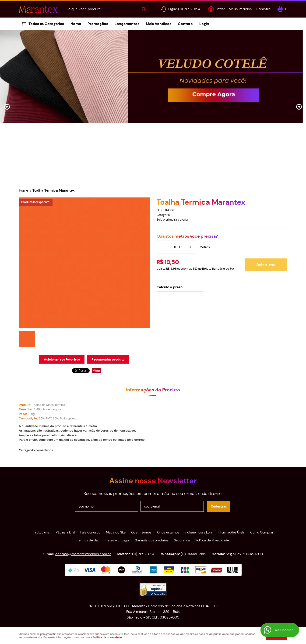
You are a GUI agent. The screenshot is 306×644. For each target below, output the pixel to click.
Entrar (220, 9)
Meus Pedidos (240, 9)
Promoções (98, 24)
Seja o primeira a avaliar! (173, 220)
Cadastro (263, 9)
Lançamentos (127, 24)
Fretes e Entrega (117, 540)
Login (204, 24)
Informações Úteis (231, 532)
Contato (185, 24)
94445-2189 (193, 554)
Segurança (182, 540)
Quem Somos (141, 532)
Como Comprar (262, 532)
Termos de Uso (88, 540)
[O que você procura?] (144, 9)
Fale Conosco (90, 532)
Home (76, 24)
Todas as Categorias (46, 24)
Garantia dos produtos (151, 540)
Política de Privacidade (212, 540)
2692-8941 (190, 9)
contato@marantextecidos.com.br (83, 554)
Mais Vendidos (159, 24)
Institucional (41, 532)
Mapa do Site (116, 532)
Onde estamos (168, 532)
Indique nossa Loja (198, 532)
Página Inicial (65, 532)
